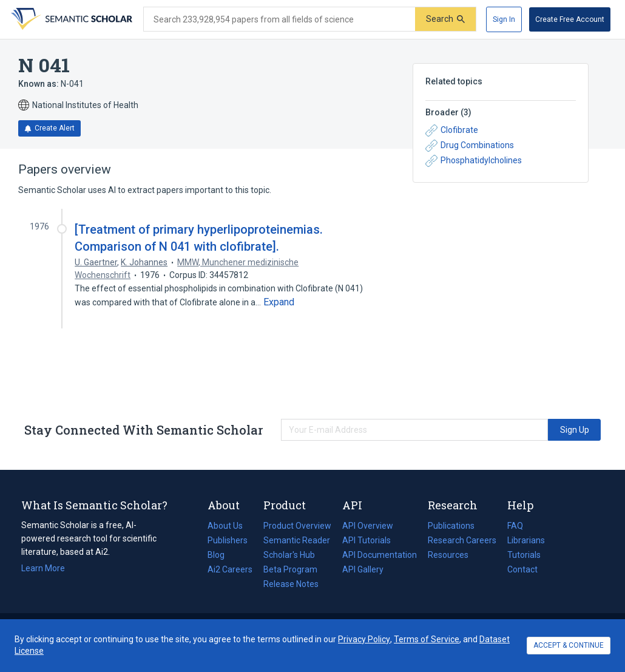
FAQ (515, 526)
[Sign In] (504, 19)
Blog (221, 555)
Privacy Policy (364, 639)
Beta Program (290, 569)
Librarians (526, 540)
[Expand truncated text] (279, 302)
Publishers (228, 540)
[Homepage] (70, 19)
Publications (451, 526)
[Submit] (445, 19)
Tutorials (524, 555)
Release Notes (291, 584)
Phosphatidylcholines (474, 161)
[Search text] (279, 19)
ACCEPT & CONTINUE (569, 645)
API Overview (368, 526)
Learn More (43, 568)
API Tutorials (367, 540)
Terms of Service (427, 639)
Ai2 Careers (230, 569)
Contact (522, 569)
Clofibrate (452, 131)
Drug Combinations (470, 146)
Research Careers (462, 540)
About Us (225, 526)
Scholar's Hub (289, 555)
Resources (448, 555)
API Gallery (363, 569)
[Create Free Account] (570, 19)
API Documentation (380, 555)
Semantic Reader (297, 540)
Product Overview (297, 526)
